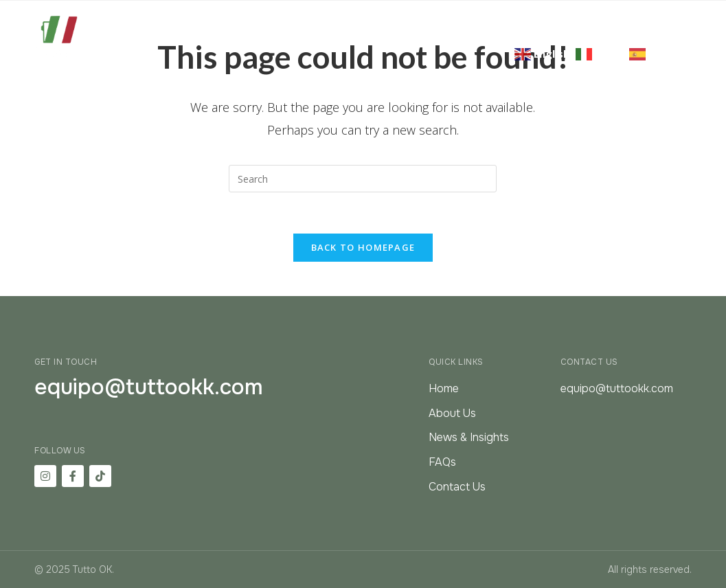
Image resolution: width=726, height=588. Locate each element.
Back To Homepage (363, 247)
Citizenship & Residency (402, 18)
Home (225, 18)
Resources (601, 18)
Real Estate (521, 18)
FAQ (664, 18)
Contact (667, 35)
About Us (288, 18)
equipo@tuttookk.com (149, 387)
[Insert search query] (363, 179)
